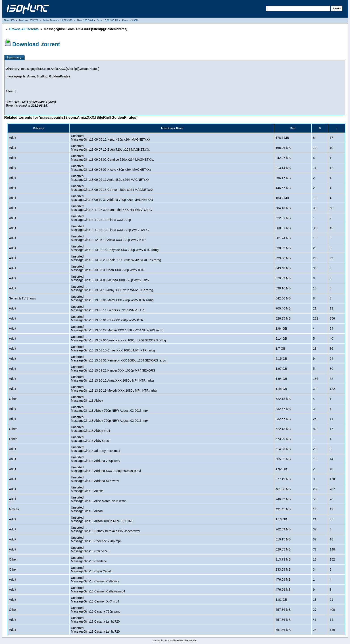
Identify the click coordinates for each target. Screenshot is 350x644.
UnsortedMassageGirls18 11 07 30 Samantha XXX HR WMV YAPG (111, 208)
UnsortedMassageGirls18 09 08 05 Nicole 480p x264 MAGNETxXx (111, 168)
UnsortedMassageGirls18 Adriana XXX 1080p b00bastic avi (106, 469)
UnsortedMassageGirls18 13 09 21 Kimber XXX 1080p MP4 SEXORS (113, 369)
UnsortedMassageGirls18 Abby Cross (91, 439)
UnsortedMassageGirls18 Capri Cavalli (92, 569)
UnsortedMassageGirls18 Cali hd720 (90, 549)
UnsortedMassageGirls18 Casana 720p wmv (96, 610)
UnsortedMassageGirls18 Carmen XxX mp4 (95, 600)
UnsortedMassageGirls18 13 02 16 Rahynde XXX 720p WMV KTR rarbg (115, 248)
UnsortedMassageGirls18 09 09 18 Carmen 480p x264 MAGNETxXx (112, 188)
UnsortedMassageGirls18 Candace (89, 559)
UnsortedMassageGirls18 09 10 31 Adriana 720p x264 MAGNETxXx (112, 198)
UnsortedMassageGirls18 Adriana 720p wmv (96, 459)
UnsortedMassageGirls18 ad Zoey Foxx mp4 (96, 449)
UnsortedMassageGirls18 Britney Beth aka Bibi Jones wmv (105, 529)
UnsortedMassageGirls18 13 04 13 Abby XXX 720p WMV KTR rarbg (112, 288)
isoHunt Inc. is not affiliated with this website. (175, 641)
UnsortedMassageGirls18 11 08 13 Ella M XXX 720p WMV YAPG (110, 228)
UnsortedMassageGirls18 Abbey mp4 (91, 429)
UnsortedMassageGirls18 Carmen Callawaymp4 (98, 590)
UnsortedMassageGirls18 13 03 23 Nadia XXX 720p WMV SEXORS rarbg (116, 258)
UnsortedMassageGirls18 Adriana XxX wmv (95, 479)
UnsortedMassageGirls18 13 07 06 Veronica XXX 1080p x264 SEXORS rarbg (119, 339)
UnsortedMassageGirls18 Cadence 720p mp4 (96, 539)
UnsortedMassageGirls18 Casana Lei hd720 (95, 620)
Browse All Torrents (24, 29)
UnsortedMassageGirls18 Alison (87, 509)
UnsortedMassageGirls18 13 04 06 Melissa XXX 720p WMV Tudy (110, 278)
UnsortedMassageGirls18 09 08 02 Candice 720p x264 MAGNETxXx (112, 158)
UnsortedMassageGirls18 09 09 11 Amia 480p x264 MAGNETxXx (110, 178)
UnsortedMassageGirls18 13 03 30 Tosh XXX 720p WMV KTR (108, 268)
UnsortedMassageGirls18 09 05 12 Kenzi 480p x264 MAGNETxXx (111, 138)
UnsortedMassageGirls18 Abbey (87, 399)
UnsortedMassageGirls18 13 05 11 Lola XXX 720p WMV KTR (107, 308)
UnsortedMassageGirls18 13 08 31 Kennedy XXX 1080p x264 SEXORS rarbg (119, 359)
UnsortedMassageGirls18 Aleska (87, 489)
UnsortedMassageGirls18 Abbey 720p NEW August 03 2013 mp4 (110, 409)
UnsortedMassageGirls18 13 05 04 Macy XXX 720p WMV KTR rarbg (112, 298)
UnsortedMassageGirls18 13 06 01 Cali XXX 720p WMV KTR (107, 318)
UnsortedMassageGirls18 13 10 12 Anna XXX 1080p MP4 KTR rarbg (112, 379)
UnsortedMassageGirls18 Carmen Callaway (95, 580)
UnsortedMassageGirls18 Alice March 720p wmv (98, 499)
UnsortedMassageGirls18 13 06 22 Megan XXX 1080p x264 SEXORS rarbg (117, 328)
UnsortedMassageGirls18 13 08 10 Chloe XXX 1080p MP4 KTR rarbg (113, 349)
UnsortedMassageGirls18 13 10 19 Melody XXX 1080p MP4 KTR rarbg (114, 389)
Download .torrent (36, 44)
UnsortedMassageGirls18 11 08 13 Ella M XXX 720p (101, 218)
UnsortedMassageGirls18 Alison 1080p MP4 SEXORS (102, 519)
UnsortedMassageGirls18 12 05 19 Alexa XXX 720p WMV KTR (108, 238)
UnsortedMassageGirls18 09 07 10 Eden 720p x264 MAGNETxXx (110, 148)
